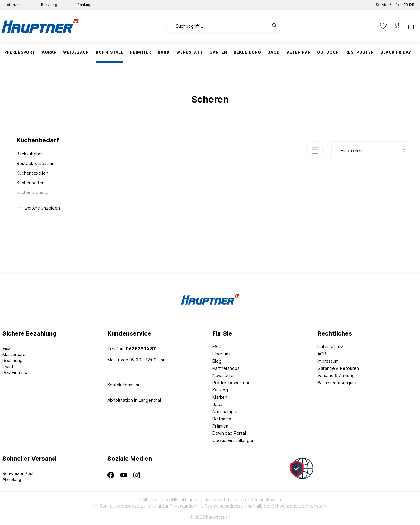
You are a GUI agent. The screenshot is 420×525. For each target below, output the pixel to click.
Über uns (221, 354)
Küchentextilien (32, 173)
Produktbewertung (232, 383)
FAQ (216, 347)
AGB (322, 354)
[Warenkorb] (411, 26)
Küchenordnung (32, 192)
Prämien (220, 426)
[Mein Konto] (397, 26)
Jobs (217, 404)
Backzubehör (30, 154)
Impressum (328, 361)
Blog (217, 361)
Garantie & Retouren (338, 368)
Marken (220, 397)
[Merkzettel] (383, 26)
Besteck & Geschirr (36, 163)
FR (406, 3)
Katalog (220, 390)
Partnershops (226, 368)
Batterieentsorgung (337, 383)
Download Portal (229, 433)
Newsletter (224, 375)
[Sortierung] (370, 150)
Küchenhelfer (30, 183)
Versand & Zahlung (336, 375)
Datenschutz (330, 347)
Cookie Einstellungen (233, 440)
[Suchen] (277, 26)
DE (412, 3)
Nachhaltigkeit (227, 411)
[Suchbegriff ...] (217, 26)
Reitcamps (223, 419)
